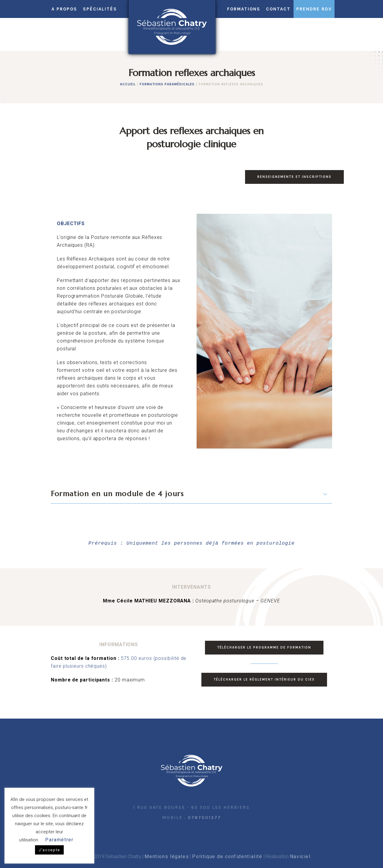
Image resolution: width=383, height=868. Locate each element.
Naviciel (300, 856)
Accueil (128, 84)
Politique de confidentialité (227, 856)
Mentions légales (167, 856)
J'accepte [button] (49, 850)
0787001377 (205, 818)
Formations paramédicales (167, 84)
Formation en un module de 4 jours (117, 494)
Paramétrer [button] (59, 840)
